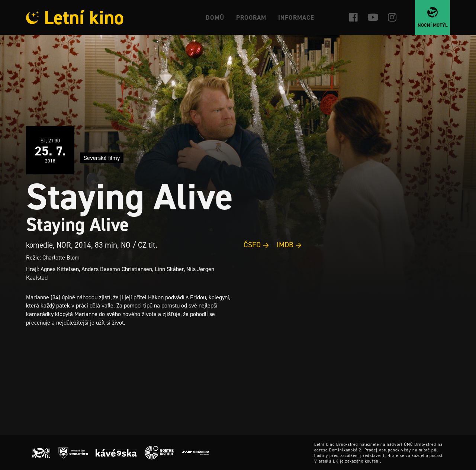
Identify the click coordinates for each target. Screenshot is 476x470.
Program (251, 17)
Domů (215, 17)
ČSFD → (256, 245)
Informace (296, 17)
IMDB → (289, 245)
